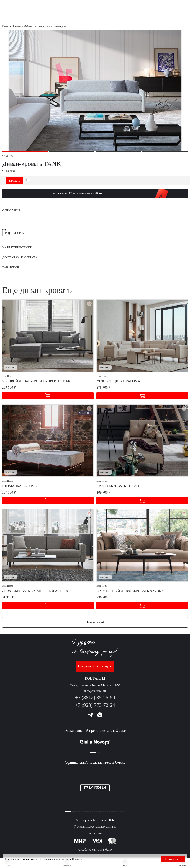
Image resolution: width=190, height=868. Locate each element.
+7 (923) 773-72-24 (95, 704)
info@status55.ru (95, 689)
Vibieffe (8, 156)
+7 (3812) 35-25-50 (95, 696)
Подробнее (78, 859)
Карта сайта (95, 833)
